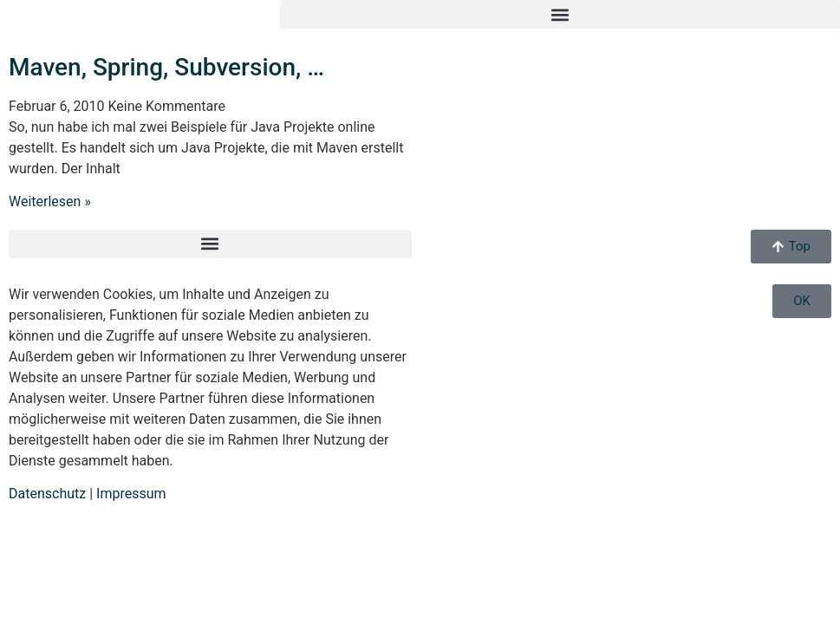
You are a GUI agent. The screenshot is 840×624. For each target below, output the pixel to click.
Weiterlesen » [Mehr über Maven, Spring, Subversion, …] (50, 201)
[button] (560, 14)
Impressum (131, 494)
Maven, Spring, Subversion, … (166, 67)
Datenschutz (47, 494)
